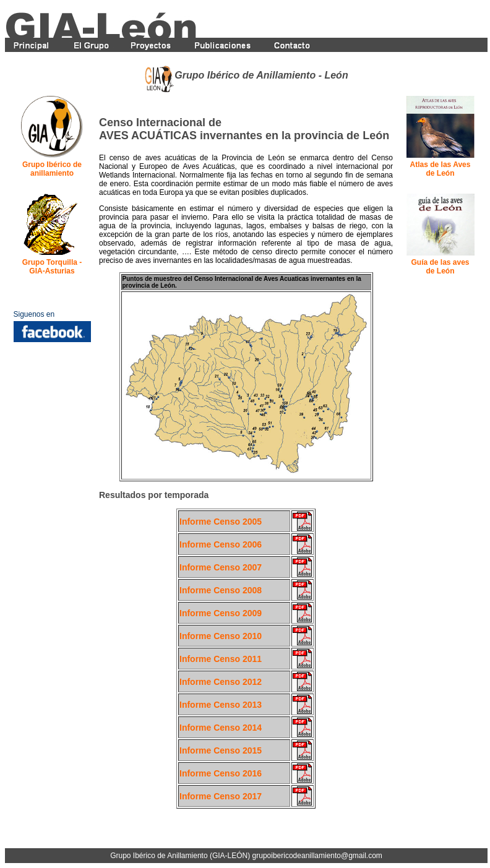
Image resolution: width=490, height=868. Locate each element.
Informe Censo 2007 (221, 567)
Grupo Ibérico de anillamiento (52, 169)
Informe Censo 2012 (221, 682)
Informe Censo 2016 (221, 773)
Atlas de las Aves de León (441, 169)
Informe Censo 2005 (221, 522)
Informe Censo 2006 (221, 544)
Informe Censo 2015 (221, 750)
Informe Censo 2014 (221, 728)
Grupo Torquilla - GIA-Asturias (52, 267)
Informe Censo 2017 (221, 796)
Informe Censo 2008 (221, 590)
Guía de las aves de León (440, 267)
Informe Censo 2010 (221, 636)
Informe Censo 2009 (221, 613)
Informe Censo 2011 (221, 659)
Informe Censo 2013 (221, 705)
